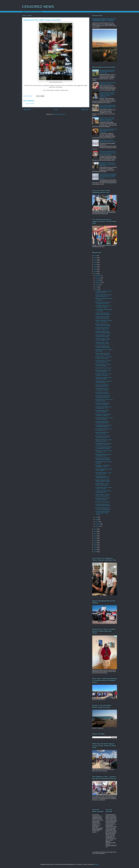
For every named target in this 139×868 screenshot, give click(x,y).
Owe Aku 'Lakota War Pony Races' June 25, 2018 (102, 386)
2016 (96, 531)
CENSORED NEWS (38, 7)
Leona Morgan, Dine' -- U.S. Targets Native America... (102, 477)
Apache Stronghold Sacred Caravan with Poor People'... (103, 325)
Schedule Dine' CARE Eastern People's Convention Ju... (103, 415)
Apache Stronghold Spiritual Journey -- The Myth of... (102, 404)
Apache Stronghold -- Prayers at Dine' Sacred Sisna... (103, 382)
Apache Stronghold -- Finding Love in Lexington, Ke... (103, 339)
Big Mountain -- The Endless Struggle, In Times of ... (102, 466)
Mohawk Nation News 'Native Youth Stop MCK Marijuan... (103, 459)
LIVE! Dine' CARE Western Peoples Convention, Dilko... (103, 505)
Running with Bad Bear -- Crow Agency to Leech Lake (103, 375)
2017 (96, 529)
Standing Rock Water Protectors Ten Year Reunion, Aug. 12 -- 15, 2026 (104, 20)
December (98, 276)
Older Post (85, 110)
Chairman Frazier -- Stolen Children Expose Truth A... (103, 343)
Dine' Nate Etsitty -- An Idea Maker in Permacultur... (102, 484)
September (98, 282)
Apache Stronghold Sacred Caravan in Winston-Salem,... (103, 332)
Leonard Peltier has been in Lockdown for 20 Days (102, 389)
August (97, 285)
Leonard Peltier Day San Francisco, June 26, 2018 (102, 393)
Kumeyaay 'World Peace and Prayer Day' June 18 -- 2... (103, 437)
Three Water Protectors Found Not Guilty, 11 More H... (103, 306)
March (97, 522)
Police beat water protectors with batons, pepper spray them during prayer (108, 131)
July (97, 287)
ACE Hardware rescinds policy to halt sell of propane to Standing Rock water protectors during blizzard (108, 176)
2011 (96, 543)
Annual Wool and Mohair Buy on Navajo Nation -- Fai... (103, 408)
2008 (96, 549)
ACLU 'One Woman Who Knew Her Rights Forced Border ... (103, 448)
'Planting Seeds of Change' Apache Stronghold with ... (103, 317)
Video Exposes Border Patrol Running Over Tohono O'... (103, 397)
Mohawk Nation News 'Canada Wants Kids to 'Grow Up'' (103, 444)
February (98, 524)
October (98, 280)
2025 (96, 258)
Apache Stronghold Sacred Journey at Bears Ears (102, 422)
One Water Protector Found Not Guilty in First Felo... (103, 292)
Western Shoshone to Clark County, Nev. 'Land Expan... (103, 354)
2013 (96, 538)
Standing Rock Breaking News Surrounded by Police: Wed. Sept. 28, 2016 (107, 72)
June (97, 289)
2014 (96, 536)
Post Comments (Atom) (59, 114)
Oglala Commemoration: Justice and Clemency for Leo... (103, 295)
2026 (96, 255)
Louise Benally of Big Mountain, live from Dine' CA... (103, 492)
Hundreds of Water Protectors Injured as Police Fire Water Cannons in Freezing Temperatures (107, 95)
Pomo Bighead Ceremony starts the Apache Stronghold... (103, 426)
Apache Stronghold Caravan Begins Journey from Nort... (103, 481)
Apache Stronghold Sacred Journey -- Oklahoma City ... (103, 347)
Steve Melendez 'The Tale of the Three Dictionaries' (103, 430)
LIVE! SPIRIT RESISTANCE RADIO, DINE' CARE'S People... (102, 513)
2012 (96, 540)
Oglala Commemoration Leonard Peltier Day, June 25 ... (104, 440)
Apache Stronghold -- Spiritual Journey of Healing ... (103, 365)
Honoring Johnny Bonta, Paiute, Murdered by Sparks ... (103, 378)
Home (56, 110)
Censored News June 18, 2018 (103, 368)
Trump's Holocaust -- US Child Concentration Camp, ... (103, 361)
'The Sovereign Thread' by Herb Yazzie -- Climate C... (103, 488)
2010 (96, 545)
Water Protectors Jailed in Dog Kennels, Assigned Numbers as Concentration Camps (108, 107)
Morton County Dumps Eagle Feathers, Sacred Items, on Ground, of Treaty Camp (107, 119)
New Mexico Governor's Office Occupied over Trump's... (103, 303)
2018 (96, 274)
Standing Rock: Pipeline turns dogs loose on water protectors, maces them (108, 164)
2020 (96, 269)
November (98, 278)
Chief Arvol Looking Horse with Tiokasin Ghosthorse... (103, 371)
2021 (96, 267)
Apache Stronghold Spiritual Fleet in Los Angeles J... (104, 470)
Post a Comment (30, 104)
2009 (96, 547)
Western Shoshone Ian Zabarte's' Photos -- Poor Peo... (104, 321)
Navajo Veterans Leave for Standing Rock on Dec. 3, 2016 (108, 141)
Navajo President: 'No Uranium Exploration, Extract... (103, 455)
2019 (96, 271)
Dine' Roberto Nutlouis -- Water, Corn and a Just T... (103, 473)
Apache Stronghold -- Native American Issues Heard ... (102, 336)
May (97, 517)
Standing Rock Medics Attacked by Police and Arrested (108, 84)
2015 (96, 534)
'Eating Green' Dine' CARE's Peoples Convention (102, 499)
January (98, 526)
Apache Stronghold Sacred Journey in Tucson (102, 433)
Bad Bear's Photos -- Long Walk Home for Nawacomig (103, 358)
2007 (96, 552)
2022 (96, 265)
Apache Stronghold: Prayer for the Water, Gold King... (104, 400)
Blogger (96, 864)
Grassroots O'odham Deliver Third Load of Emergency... (104, 419)
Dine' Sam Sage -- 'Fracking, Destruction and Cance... (102, 495)
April (97, 519)
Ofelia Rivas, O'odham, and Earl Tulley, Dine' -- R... (103, 451)
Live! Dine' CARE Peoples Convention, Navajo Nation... (103, 509)
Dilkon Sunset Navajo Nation (102, 502)
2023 (96, 262)
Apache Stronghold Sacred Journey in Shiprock (102, 411)
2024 (96, 260)
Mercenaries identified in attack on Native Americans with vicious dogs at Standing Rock (108, 153)
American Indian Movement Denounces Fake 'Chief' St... (103, 314)
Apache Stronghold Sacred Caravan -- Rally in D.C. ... (103, 328)
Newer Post (27, 110)
